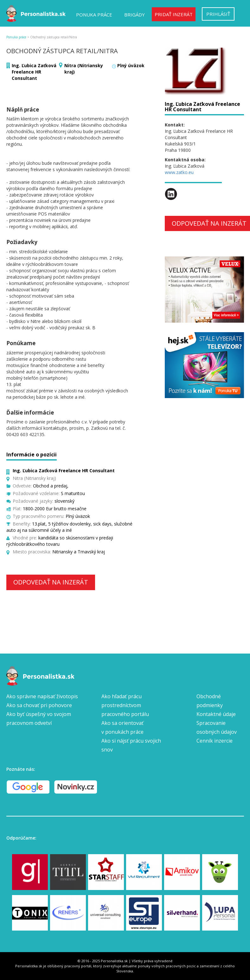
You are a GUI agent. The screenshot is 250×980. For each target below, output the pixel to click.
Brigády (135, 15)
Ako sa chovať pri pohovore (39, 705)
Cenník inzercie (215, 741)
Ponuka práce (94, 15)
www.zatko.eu (179, 172)
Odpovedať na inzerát (51, 582)
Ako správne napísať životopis (42, 696)
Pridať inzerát (174, 14)
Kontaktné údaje (216, 714)
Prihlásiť (218, 14)
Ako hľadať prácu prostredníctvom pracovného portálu (125, 705)
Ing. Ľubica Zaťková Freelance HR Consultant (34, 72)
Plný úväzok (131, 65)
